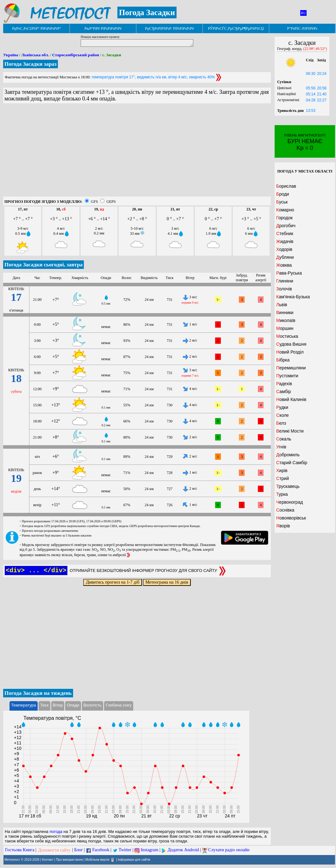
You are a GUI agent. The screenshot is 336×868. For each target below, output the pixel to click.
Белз (281, 423)
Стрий (283, 478)
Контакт (48, 859)
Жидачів (285, 241)
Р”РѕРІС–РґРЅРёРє (302, 28)
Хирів (282, 470)
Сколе (283, 415)
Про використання (69, 859)
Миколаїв (286, 320)
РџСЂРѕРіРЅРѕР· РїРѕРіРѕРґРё (169, 28)
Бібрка (283, 360)
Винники (285, 313)
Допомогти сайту (54, 850)
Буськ (282, 202)
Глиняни (285, 281)
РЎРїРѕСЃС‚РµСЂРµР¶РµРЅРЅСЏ (236, 28)
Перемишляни (291, 368)
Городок (284, 218)
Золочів (284, 289)
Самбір (283, 392)
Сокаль (284, 439)
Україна (11, 55)
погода (56, 832)
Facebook (101, 850)
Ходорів (284, 249)
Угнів (281, 447)
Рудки (282, 407)
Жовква (284, 265)
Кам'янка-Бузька (293, 297)
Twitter (125, 850)
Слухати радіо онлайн (229, 850)
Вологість (93, 705)
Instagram (149, 850)
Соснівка (285, 510)
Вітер (58, 705)
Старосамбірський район (76, 55)
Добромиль (288, 455)
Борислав (286, 186)
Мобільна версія (97, 859)
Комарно (285, 210)
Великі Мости (290, 431)
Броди (283, 194)
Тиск (44, 705)
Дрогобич (286, 226)
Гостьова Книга (20, 850)
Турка (282, 494)
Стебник (285, 234)
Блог (79, 850)
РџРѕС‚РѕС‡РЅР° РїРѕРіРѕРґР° (37, 28)
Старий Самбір (292, 463)
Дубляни (285, 257)
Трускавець (288, 486)
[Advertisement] (137, 152)
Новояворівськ (291, 518)
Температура (24, 705)
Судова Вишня (291, 344)
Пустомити (287, 376)
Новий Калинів (291, 399)
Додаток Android (183, 850)
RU (304, 13)
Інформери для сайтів (134, 859)
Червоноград (289, 502)
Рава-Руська (289, 273)
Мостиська (287, 336)
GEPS (111, 202)
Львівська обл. (35, 55)
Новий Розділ (290, 352)
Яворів (283, 526)
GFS (94, 202)
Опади (73, 705)
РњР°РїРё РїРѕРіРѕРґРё (103, 28)
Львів (282, 305)
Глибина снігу (119, 705)
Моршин (285, 328)
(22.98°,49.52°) (315, 49)
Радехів (284, 384)
